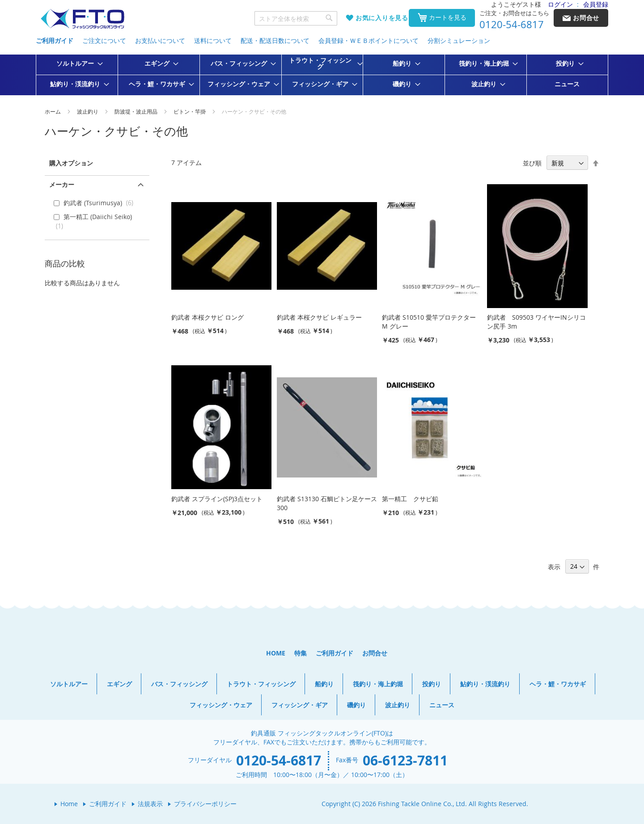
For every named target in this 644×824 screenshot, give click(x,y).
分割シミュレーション (459, 40)
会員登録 (596, 4)
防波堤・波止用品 (137, 111)
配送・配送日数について (275, 40)
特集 (301, 653)
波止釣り (88, 111)
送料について (213, 40)
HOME (276, 653)
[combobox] (296, 18)
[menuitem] (77, 63)
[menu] (322, 75)
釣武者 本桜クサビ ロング (208, 317)
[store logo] (82, 19)
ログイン (560, 4)
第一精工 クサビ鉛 (410, 499)
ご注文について (104, 40)
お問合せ (375, 653)
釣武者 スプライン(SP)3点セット (217, 499)
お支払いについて (160, 40)
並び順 (532, 163)
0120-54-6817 (512, 25)
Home (69, 804)
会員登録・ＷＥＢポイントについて (369, 40)
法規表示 (150, 804)
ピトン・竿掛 (190, 111)
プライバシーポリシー (205, 804)
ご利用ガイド (55, 40)
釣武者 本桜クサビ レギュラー (319, 317)
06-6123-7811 (405, 760)
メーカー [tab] (62, 184)
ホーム (53, 111)
